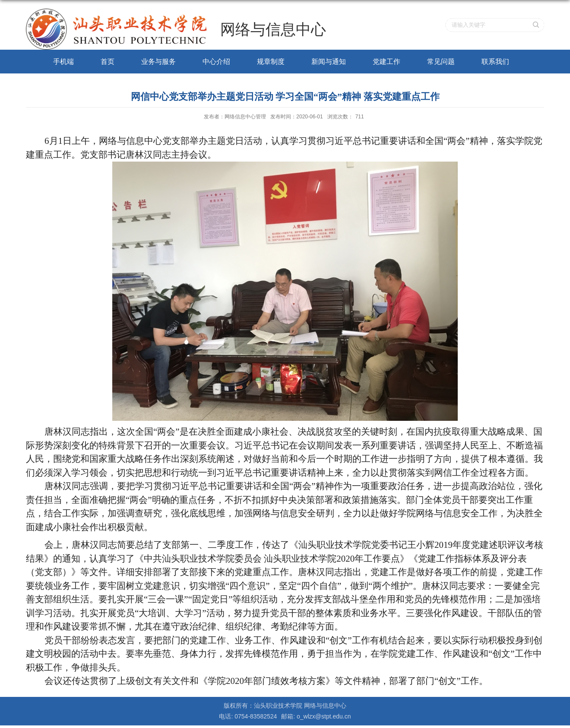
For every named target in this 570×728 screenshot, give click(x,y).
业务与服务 (158, 62)
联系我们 (495, 62)
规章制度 (271, 62)
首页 (108, 62)
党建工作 (386, 62)
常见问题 (441, 62)
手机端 (63, 62)
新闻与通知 (329, 62)
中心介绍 (216, 62)
